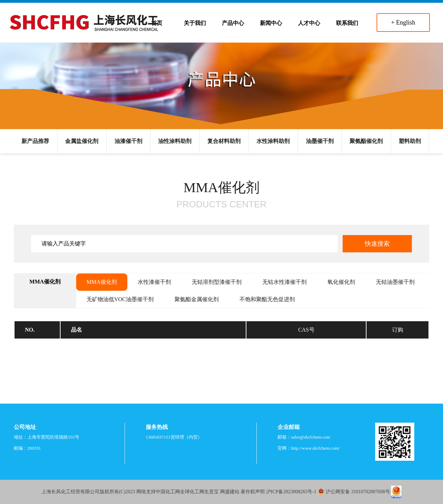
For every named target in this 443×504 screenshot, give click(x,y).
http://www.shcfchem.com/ (315, 448)
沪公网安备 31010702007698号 (358, 492)
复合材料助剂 (224, 141)
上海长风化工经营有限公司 (71, 492)
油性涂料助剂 (175, 141)
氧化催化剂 (341, 282)
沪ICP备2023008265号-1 (291, 492)
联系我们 (347, 23)
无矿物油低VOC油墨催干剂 (120, 299)
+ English (403, 22)
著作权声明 (253, 492)
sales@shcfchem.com (311, 437)
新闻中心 (271, 23)
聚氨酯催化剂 (366, 141)
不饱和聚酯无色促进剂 (267, 299)
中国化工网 (168, 492)
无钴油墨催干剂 (395, 282)
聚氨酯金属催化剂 (197, 299)
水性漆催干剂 (154, 282)
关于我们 (195, 23)
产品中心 (233, 23)
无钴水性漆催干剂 (284, 282)
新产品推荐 (35, 141)
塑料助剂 (410, 141)
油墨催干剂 (320, 141)
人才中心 (309, 23)
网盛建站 (230, 492)
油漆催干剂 (128, 141)
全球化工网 (192, 492)
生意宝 (211, 492)
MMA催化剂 (102, 282)
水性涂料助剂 (273, 141)
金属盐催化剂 (82, 141)
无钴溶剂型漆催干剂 (217, 282)
